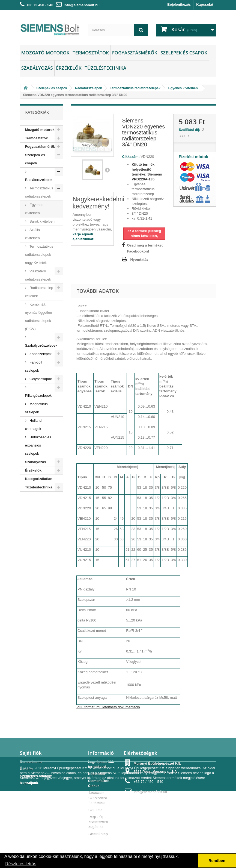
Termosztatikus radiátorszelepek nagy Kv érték (39, 255)
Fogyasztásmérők (135, 53)
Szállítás (95, 810)
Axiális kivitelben (32, 234)
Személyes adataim (36, 776)
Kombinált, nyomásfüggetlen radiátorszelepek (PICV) (39, 317)
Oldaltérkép (98, 834)
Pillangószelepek (38, 395)
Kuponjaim (29, 783)
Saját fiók (31, 753)
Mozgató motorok (45, 53)
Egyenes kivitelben (34, 209)
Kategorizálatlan (39, 479)
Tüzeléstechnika (105, 68)
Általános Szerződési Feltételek (97, 798)
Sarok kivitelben (42, 221)
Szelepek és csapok (184, 53)
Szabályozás (37, 68)
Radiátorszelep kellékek (39, 292)
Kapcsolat (205, 4)
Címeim (26, 769)
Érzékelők (69, 68)
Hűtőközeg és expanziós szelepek (38, 445)
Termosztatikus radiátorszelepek (39, 192)
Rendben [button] (217, 861)
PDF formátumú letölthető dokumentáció (108, 707)
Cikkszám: (131, 157)
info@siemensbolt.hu (82, 5)
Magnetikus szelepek (36, 408)
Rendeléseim (31, 762)
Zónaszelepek (40, 354)
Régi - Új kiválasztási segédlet (98, 822)
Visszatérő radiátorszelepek (38, 275)
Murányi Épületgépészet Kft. (66, 845)
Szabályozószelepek (41, 345)
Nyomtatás (139, 259)
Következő (107, 170)
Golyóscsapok (40, 379)
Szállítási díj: (190, 130)
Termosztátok (91, 53)
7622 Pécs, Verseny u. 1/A (155, 772)
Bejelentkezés (179, 4)
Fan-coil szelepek (34, 366)
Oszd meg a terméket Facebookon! (145, 248)
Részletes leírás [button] (21, 864)
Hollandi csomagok (34, 425)
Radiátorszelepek (39, 180)
